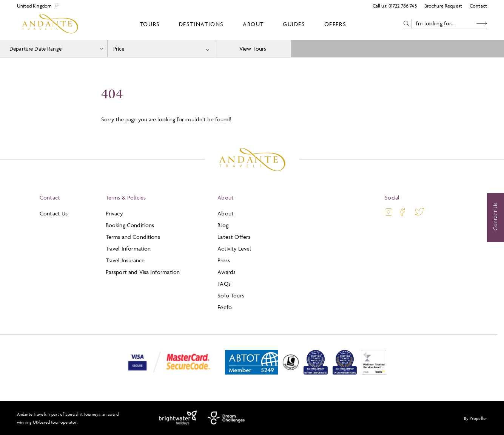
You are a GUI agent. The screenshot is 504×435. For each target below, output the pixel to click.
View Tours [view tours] (253, 49)
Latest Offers (234, 237)
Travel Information (128, 248)
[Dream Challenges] (226, 418)
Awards (227, 272)
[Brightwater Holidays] (178, 418)
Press (224, 260)
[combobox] (161, 49)
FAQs (224, 284)
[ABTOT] (251, 373)
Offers (335, 24)
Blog (223, 225)
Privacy (114, 213)
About (253, 24)
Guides (294, 24)
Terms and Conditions (133, 237)
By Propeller (475, 418)
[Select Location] (35, 6)
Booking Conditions (130, 225)
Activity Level (234, 248)
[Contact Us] (496, 218)
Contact (478, 6)
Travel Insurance (125, 260)
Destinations (201, 24)
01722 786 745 (403, 6)
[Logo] (50, 24)
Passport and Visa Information (143, 272)
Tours (150, 24)
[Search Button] (482, 24)
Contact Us (54, 213)
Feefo (225, 307)
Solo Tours (231, 295)
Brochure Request (443, 6)
